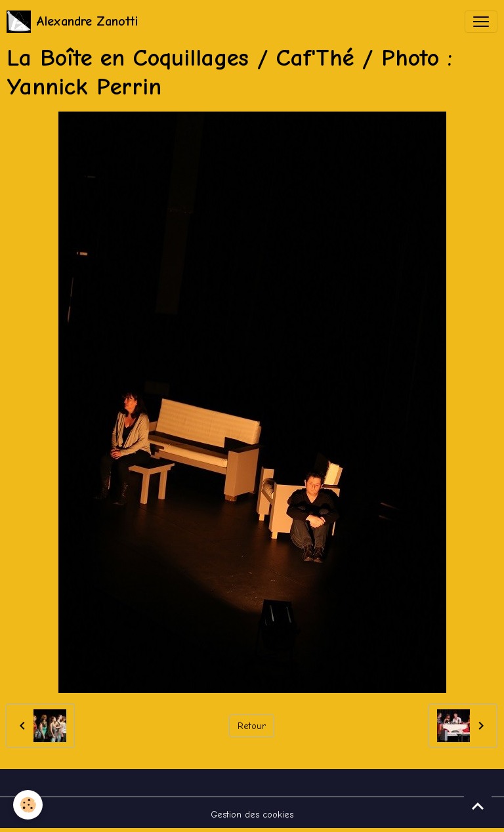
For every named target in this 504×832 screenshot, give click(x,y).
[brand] (72, 22)
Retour (252, 726)
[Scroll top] (478, 806)
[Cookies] (28, 805)
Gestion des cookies (252, 815)
